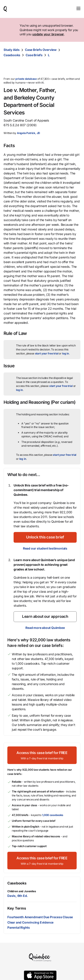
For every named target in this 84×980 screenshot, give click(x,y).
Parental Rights (19, 927)
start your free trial (47, 353)
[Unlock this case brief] (45, 537)
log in (66, 353)
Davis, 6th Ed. (18, 896)
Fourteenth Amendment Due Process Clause (40, 917)
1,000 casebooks (53, 815)
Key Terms (17, 908)
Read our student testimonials (45, 548)
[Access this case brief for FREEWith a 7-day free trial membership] (42, 755)
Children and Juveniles (22, 891)
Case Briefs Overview (41, 50)
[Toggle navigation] (78, 8)
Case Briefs (34, 55)
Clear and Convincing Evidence (30, 922)
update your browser (48, 34)
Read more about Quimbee (45, 628)
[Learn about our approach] (45, 617)
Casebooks (12, 55)
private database (26, 79)
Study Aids (12, 50)
